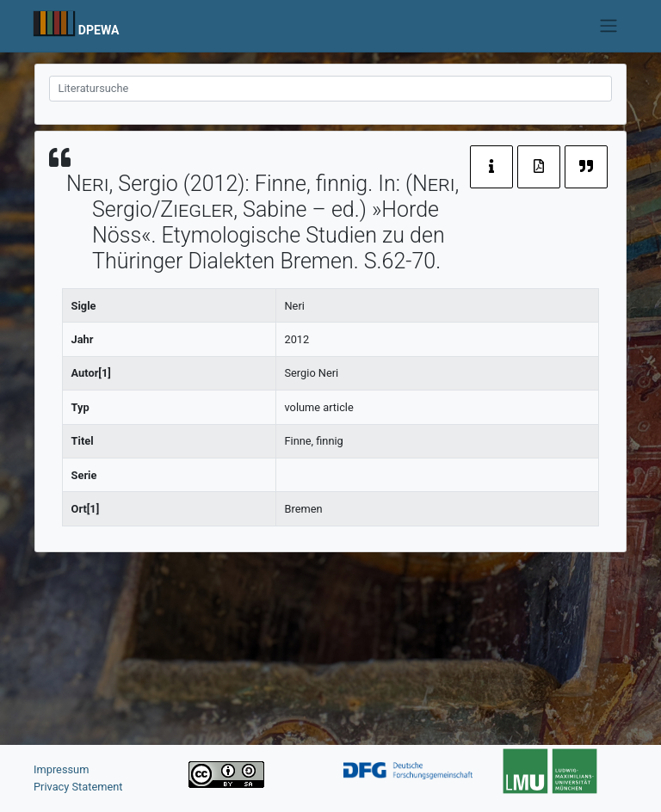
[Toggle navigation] (609, 26)
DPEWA (99, 30)
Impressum (61, 769)
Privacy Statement (78, 787)
